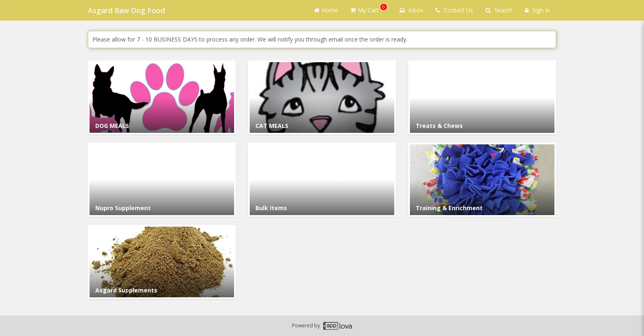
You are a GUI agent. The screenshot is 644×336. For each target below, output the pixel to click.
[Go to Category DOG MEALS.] (162, 97)
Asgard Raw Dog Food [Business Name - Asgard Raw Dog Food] (126, 10)
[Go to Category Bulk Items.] (322, 180)
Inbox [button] (411, 10)
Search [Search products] (499, 10)
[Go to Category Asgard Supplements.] (162, 262)
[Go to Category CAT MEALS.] (322, 97)
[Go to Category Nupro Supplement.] (162, 180)
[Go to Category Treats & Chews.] (482, 97)
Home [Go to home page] (326, 10)
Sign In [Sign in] (537, 10)
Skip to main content (0, 0)
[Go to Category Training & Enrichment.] (482, 180)
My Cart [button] (369, 9)
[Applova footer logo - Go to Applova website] (338, 326)
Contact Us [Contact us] (454, 10)
